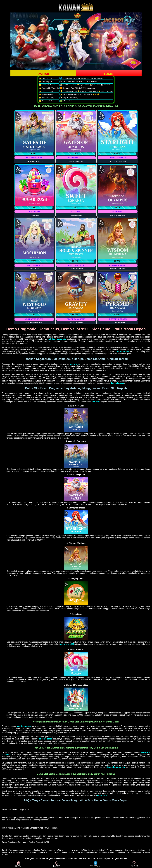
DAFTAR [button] (43, 74)
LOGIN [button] (109, 74)
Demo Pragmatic (48, 859)
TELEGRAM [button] (95, 864)
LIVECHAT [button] (134, 864)
